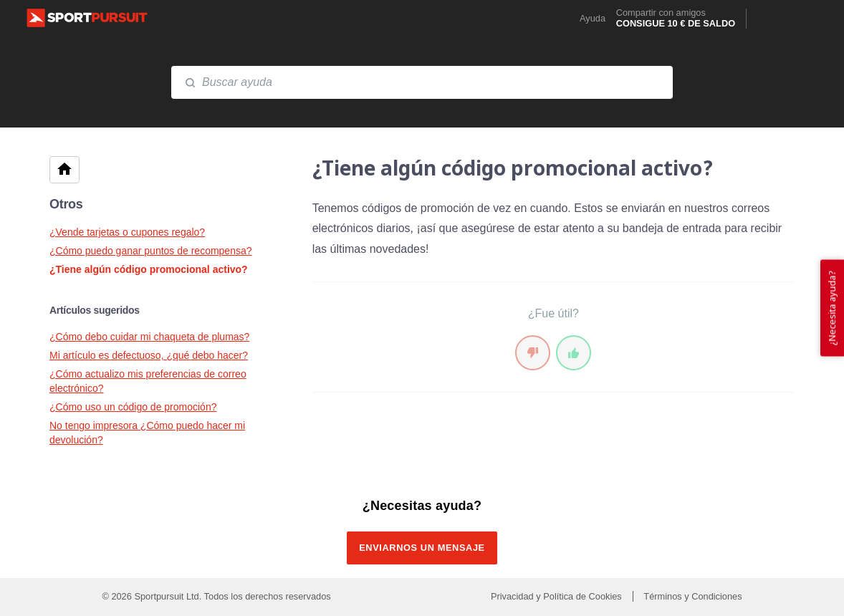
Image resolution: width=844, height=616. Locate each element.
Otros (66, 204)
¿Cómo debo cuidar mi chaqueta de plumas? (149, 337)
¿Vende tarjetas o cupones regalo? (127, 232)
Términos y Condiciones (692, 596)
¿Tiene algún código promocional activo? (149, 269)
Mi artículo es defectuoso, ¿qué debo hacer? (149, 355)
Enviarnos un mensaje (422, 548)
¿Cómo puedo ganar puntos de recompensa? (151, 251)
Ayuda (593, 19)
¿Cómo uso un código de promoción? (133, 407)
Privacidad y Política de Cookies (557, 596)
